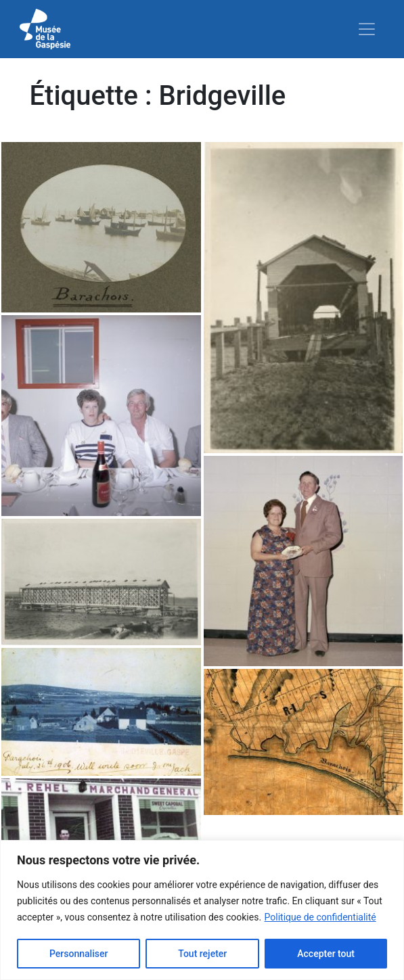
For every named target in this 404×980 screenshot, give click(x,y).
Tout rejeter (202, 954)
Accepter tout (326, 954)
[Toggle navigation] (367, 29)
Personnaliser (78, 954)
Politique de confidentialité (320, 917)
